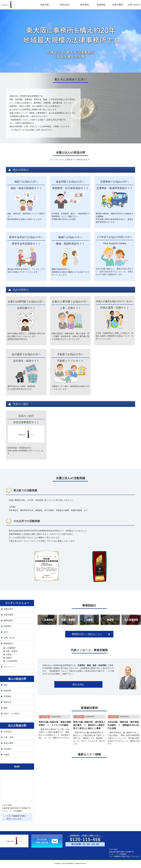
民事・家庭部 (12, 651)
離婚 (6, 708)
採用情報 (7, 626)
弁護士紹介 (8, 609)
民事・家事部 (68, 620)
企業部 (89, 620)
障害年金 (7, 702)
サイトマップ (9, 667)
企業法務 (7, 732)
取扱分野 (45, 5)
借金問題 (7, 691)
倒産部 (110, 620)
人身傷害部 (47, 620)
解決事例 (85, 5)
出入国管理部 (131, 620)
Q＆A (6, 632)
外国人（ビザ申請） (12, 714)
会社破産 (7, 749)
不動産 (6, 755)
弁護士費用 (117, 5)
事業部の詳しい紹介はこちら (87, 634)
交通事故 (7, 696)
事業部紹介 (8, 643)
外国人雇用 (8, 743)
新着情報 (101, 5)
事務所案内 (8, 620)
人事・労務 (8, 737)
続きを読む (78, 684)
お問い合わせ (134, 5)
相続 (6, 685)
